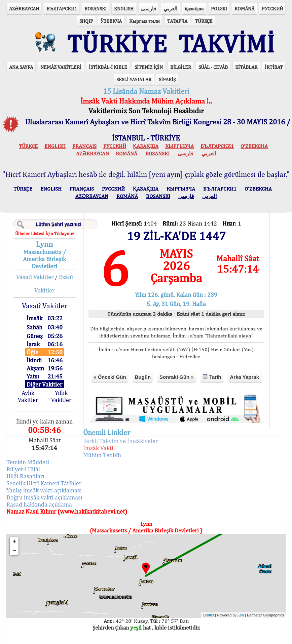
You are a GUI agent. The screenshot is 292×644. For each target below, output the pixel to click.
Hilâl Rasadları (25, 476)
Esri (241, 615)
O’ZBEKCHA (254, 146)
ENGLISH (124, 9)
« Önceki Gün (110, 377)
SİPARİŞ (167, 79)
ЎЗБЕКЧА (111, 21)
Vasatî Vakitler (35, 277)
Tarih (212, 377)
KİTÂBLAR (246, 67)
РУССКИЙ (272, 9)
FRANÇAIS (84, 146)
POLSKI (219, 9)
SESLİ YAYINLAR (134, 79)
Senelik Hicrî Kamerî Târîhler (44, 483)
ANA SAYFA (21, 67)
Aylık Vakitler (28, 396)
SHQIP (86, 21)
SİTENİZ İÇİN (149, 67)
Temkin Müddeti (28, 462)
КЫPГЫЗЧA (179, 146)
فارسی (149, 9)
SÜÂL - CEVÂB (213, 67)
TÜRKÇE (204, 21)
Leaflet (208, 615)
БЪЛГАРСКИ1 (62, 9)
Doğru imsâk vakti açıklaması (44, 497)
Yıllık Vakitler (61, 396)
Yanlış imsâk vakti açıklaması (44, 490)
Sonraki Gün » (177, 377)
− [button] (14, 551)
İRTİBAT (274, 67)
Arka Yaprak (245, 377)
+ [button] (14, 541)
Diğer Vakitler (44, 384)
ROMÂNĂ (244, 9)
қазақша (194, 9)
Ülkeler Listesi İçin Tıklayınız (45, 234)
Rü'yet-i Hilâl (23, 469)
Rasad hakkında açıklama (39, 504)
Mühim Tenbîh (102, 455)
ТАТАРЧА (177, 21)
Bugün (143, 377)
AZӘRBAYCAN (24, 9)
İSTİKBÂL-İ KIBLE (108, 67)
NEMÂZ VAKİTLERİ (61, 67)
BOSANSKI (96, 9)
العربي (170, 9)
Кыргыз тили (144, 21)
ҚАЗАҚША (146, 146)
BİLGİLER (181, 67)
